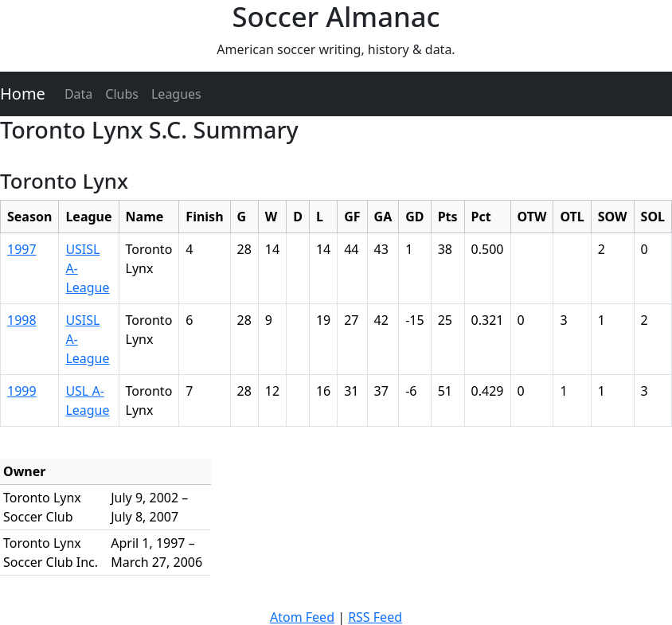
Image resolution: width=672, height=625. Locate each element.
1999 (22, 391)
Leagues (176, 94)
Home (23, 94)
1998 (22, 320)
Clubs (122, 94)
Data (78, 94)
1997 (22, 249)
